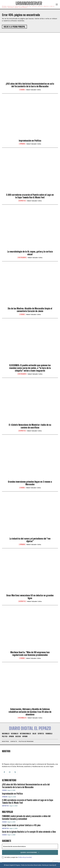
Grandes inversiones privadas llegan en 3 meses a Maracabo (30, 483)
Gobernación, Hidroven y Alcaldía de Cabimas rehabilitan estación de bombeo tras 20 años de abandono (30, 712)
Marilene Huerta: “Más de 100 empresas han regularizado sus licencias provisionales (30, 654)
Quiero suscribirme (30, 852)
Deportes (22, 201)
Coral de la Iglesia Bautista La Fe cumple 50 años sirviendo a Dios (29, 832)
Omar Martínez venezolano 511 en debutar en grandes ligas (30, 597)
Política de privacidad (25, 857)
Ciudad (22, 90)
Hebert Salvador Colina (33, 90)
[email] (30, 846)
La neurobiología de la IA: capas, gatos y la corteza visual (30, 253)
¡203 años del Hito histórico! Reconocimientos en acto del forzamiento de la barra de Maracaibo (30, 85)
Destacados (22, 258)
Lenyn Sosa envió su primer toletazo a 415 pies (21, 825)
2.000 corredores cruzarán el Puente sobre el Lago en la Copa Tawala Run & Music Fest (30, 196)
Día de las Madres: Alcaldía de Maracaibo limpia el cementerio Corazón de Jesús (30, 310)
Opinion (22, 144)
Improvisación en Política (30, 141)
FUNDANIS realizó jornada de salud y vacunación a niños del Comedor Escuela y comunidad (26, 817)
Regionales (22, 718)
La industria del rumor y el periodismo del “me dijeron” (30, 540)
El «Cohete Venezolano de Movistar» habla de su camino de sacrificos (30, 426)
